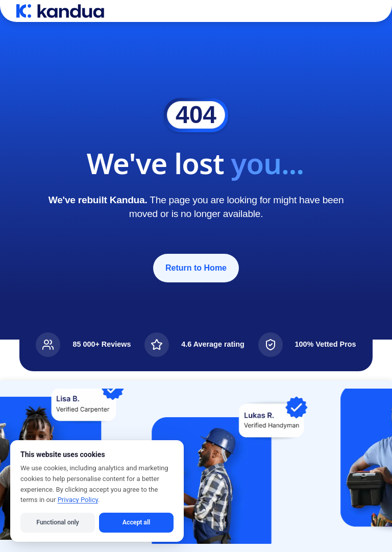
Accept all (136, 522)
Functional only (57, 522)
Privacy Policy (78, 500)
